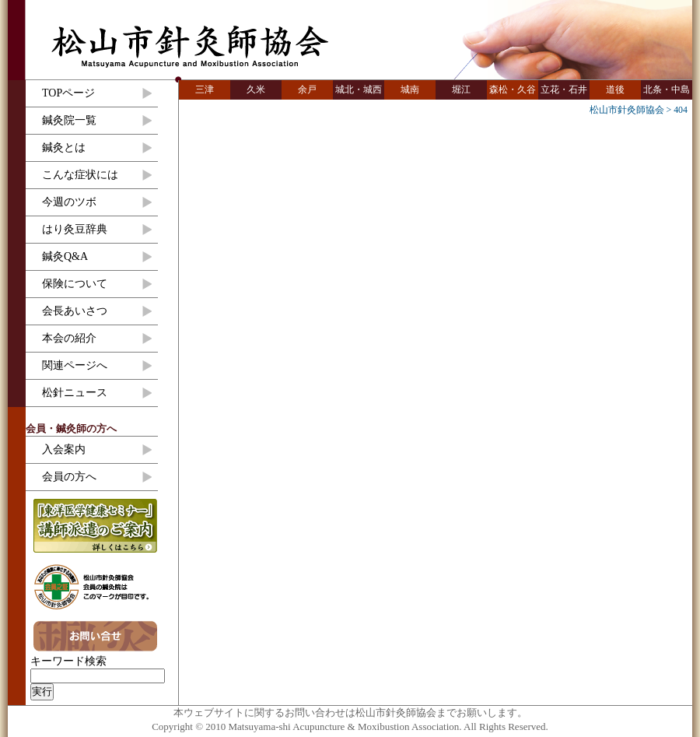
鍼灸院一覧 (69, 120)
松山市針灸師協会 (190, 47)
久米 (256, 89)
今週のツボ (69, 202)
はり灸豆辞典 (75, 229)
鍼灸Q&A (65, 256)
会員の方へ (69, 477)
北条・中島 (667, 89)
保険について (75, 284)
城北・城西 (359, 89)
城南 (410, 89)
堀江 (461, 89)
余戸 (307, 89)
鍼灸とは (64, 147)
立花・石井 (564, 89)
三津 (205, 89)
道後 (615, 89)
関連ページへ (75, 365)
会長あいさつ (75, 311)
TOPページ (68, 93)
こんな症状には (80, 175)
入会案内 (64, 449)
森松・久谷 (513, 89)
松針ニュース (75, 393)
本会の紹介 (69, 338)
